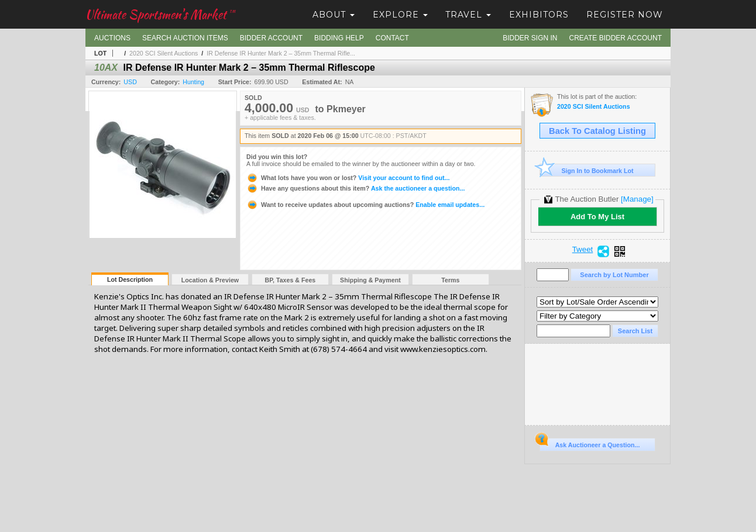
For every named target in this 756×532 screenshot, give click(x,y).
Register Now (625, 15)
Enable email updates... (365, 205)
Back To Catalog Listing (597, 131)
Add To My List (597, 217)
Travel (468, 15)
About (334, 15)
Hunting (193, 82)
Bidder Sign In (530, 38)
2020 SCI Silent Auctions (164, 53)
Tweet (583, 250)
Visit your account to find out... (348, 178)
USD (130, 82)
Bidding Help (339, 38)
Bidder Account (271, 38)
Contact (392, 38)
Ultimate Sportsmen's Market (160, 14)
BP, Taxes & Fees (291, 280)
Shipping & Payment (370, 280)
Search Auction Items (185, 38)
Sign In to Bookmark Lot (587, 170)
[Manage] (637, 199)
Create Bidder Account (616, 38)
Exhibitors (539, 15)
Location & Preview (210, 280)
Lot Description (130, 279)
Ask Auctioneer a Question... (590, 443)
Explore (400, 15)
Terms (450, 280)
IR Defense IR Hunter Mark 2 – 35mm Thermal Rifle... (281, 53)
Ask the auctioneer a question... (355, 188)
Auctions (112, 38)
